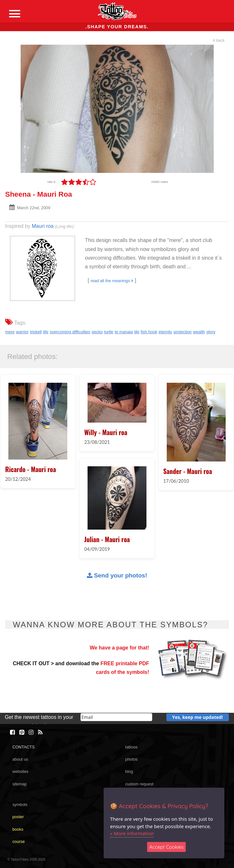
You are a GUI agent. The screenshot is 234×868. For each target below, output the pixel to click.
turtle (108, 332)
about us (20, 759)
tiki (137, 332)
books (18, 829)
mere (10, 332)
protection (183, 332)
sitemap (19, 784)
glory (211, 332)
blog (129, 771)
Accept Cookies (167, 847)
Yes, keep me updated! (198, 717)
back (219, 40)
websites (20, 771)
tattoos (131, 747)
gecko (97, 332)
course (18, 841)
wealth (199, 332)
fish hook (149, 332)
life (46, 332)
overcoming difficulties (70, 332)
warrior (22, 332)
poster (18, 817)
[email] (116, 717)
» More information (132, 833)
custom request (139, 784)
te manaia (124, 332)
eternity (165, 332)
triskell (36, 332)
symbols (20, 805)
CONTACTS (23, 747)
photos (131, 759)
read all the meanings (112, 281)
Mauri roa (43, 226)
